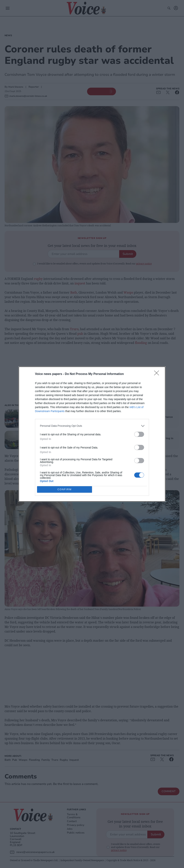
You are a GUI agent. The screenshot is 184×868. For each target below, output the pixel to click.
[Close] (158, 374)
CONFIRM (65, 489)
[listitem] (92, 426)
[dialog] (92, 434)
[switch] (139, 434)
